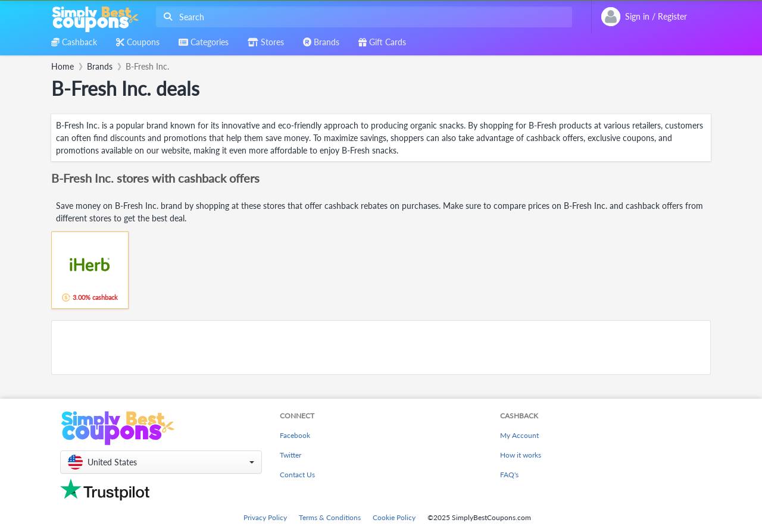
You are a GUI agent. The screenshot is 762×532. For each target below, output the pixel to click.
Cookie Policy (394, 517)
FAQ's (509, 475)
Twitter (291, 455)
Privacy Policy (265, 517)
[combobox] (362, 17)
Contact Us (297, 475)
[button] (161, 462)
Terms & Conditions (330, 517)
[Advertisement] (381, 348)
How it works (521, 455)
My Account (519, 435)
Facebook (295, 435)
